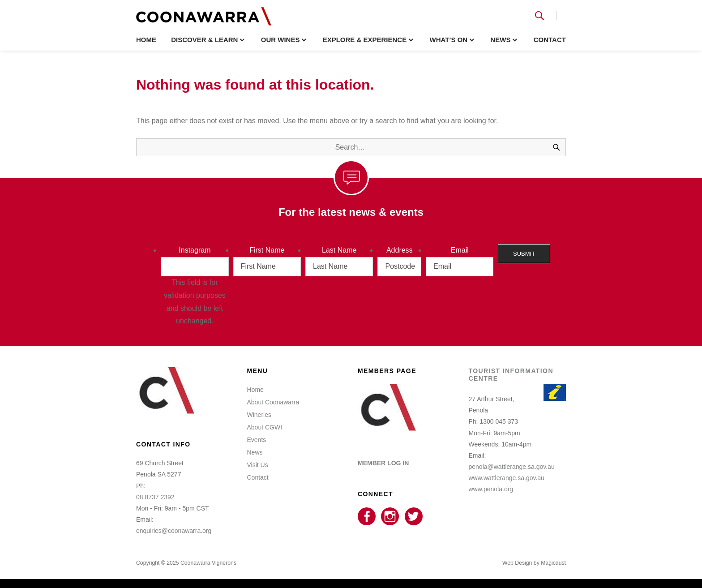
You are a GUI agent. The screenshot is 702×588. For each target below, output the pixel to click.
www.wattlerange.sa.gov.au (507, 478)
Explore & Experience (365, 40)
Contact (550, 40)
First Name (267, 250)
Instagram (195, 250)
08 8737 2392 (155, 497)
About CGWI (265, 427)
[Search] (556, 147)
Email (460, 250)
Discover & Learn (204, 40)
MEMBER (383, 463)
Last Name (339, 250)
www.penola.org (491, 489)
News (500, 40)
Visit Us (258, 465)
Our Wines (280, 40)
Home (146, 40)
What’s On (448, 40)
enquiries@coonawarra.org (174, 531)
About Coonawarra (273, 402)
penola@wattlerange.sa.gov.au (512, 467)
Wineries (259, 415)
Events (257, 440)
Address (400, 250)
